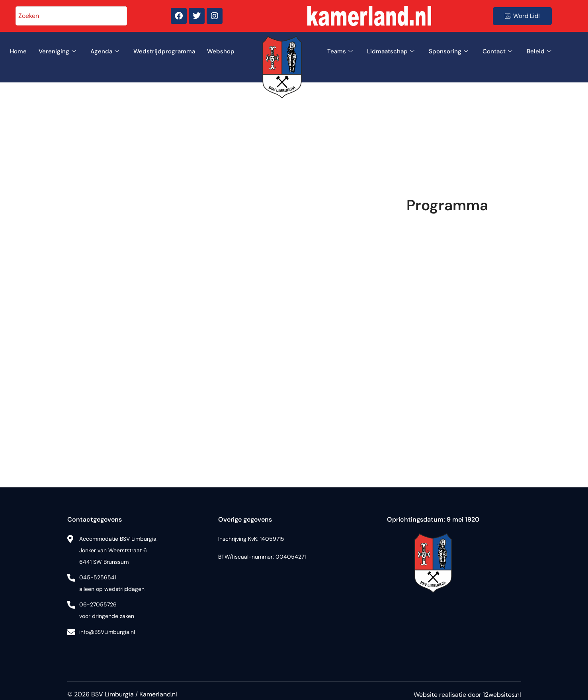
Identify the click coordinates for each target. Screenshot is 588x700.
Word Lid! (522, 16)
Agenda (105, 52)
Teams (340, 52)
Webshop (221, 51)
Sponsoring (448, 52)
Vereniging (57, 52)
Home (18, 51)
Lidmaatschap (391, 52)
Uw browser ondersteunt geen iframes (464, 340)
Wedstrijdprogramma (164, 51)
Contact (497, 52)
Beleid (539, 52)
